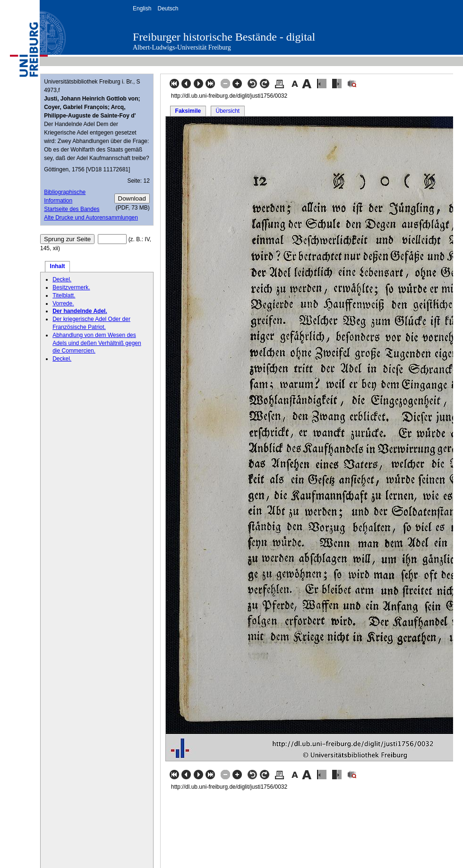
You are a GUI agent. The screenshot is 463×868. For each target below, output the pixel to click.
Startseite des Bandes (72, 209)
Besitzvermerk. (71, 287)
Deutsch (168, 8)
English (142, 8)
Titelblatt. (64, 295)
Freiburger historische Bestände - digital (224, 37)
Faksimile (188, 111)
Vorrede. (63, 303)
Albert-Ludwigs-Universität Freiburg (182, 47)
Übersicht (227, 111)
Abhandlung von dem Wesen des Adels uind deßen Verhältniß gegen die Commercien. (97, 343)
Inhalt (58, 266)
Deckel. (62, 279)
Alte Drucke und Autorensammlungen (91, 218)
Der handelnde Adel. (80, 311)
